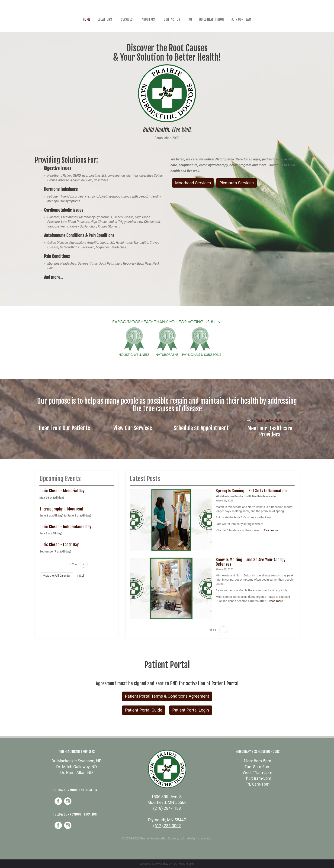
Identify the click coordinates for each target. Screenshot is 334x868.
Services (127, 19)
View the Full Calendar (57, 576)
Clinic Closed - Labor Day (59, 545)
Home (87, 19)
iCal (81, 576)
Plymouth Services (236, 183)
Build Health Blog (212, 19)
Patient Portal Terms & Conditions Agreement (167, 696)
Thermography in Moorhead (61, 509)
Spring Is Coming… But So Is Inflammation (251, 491)
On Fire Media (177, 864)
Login (190, 864)
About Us (148, 19)
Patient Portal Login (191, 710)
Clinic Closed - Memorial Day (62, 491)
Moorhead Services (193, 183)
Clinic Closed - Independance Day (65, 527)
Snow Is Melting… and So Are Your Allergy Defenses (250, 562)
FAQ (190, 19)
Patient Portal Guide (144, 710)
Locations (105, 19)
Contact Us (172, 19)
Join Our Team (241, 19)
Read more (271, 530)
